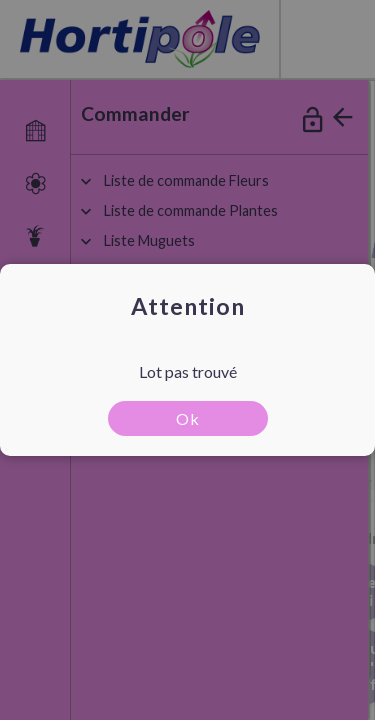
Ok (188, 418)
